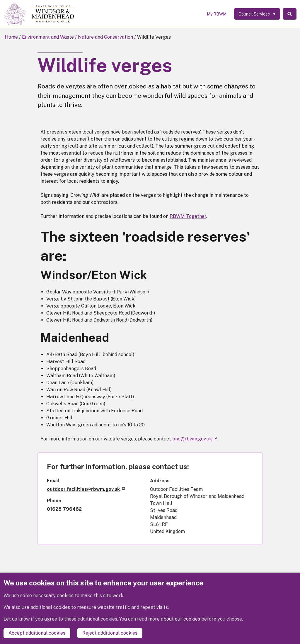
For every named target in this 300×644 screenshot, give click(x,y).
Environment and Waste (48, 37)
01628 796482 (64, 509)
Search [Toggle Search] (289, 14)
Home (11, 37)
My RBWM (215, 14)
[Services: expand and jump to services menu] (256, 14)
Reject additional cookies (110, 633)
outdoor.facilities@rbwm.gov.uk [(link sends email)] (86, 489)
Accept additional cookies (37, 633)
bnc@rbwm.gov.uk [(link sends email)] (195, 439)
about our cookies (180, 619)
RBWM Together (188, 216)
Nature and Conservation (105, 37)
